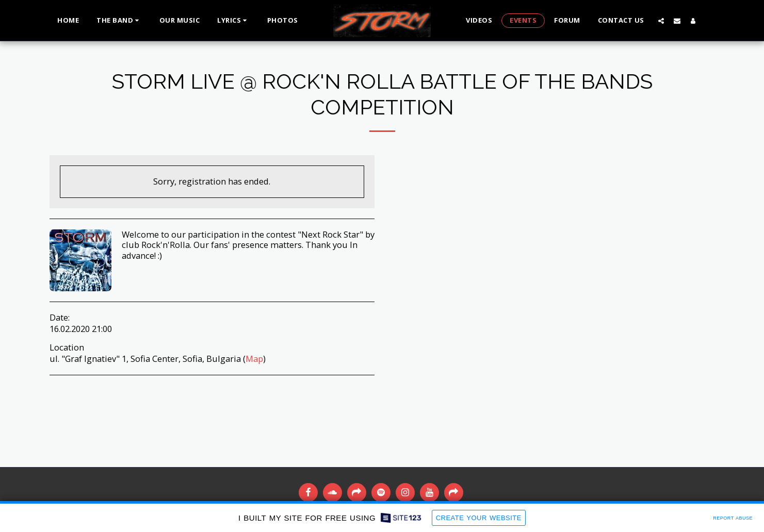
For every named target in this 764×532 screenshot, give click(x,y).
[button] (119, 21)
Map (254, 359)
